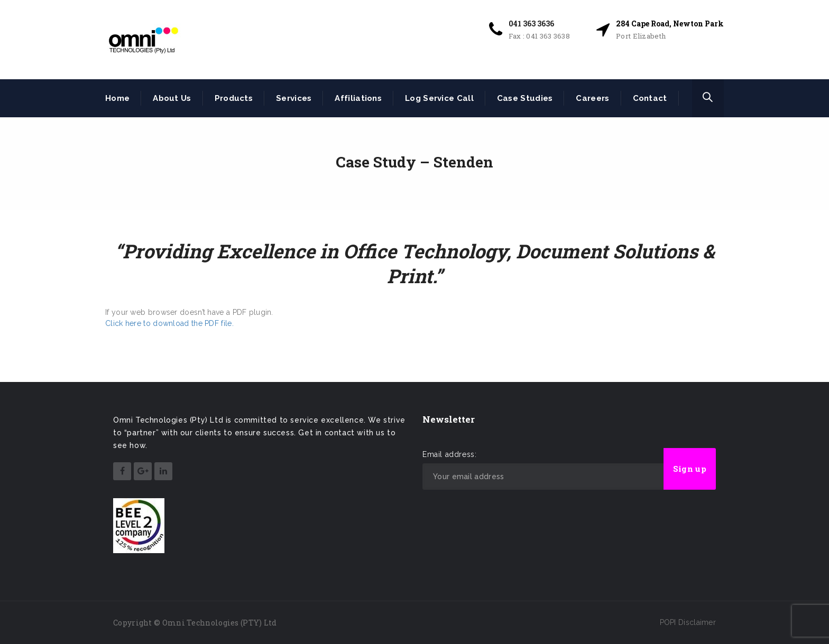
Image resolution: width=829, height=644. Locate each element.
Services (294, 98)
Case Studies (525, 98)
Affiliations (358, 98)
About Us (172, 98)
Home (117, 98)
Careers (592, 98)
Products (234, 98)
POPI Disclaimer (688, 622)
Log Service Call (439, 98)
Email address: (449, 454)
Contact (650, 98)
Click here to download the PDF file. (169, 323)
